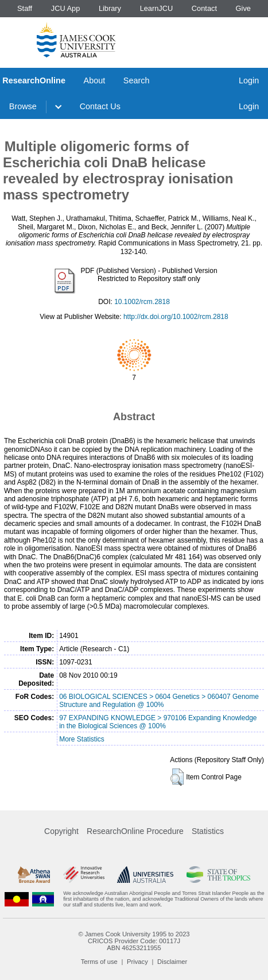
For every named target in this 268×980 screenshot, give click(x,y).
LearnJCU (157, 8)
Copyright (61, 831)
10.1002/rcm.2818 (142, 302)
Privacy (137, 962)
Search (137, 80)
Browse (23, 106)
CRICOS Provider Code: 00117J (134, 941)
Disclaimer (172, 962)
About (95, 80)
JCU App (66, 8)
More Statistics (82, 739)
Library (110, 8)
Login (249, 80)
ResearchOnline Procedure (135, 831)
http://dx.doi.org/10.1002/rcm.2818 (176, 317)
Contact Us (100, 106)
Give (243, 8)
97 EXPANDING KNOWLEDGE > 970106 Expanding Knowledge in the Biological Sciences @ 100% (158, 722)
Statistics (208, 831)
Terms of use (99, 962)
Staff (25, 8)
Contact (204, 8)
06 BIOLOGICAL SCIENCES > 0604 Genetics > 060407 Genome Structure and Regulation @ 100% (159, 701)
